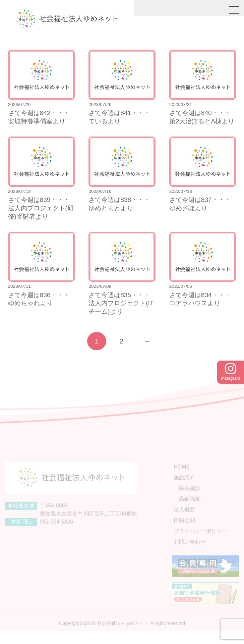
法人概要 (184, 517)
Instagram (231, 372)
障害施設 (190, 496)
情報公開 (184, 528)
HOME (182, 474)
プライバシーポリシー (200, 539)
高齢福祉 (190, 506)
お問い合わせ (190, 549)
